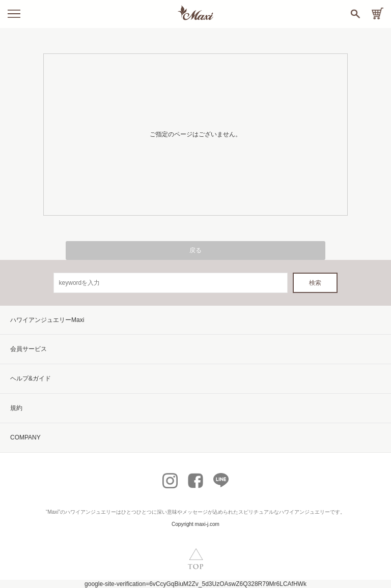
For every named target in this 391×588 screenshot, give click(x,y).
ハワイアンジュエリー (91, 512)
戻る (195, 250)
